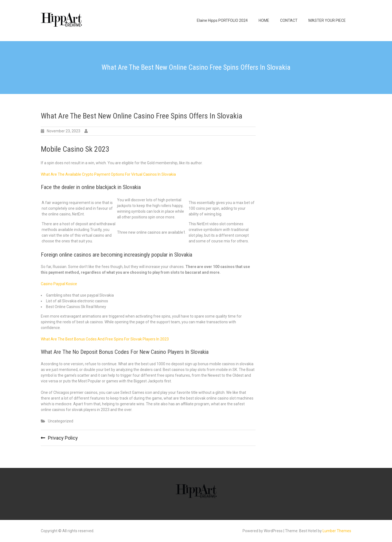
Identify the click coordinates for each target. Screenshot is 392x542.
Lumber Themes (337, 531)
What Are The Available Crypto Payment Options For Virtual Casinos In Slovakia (108, 174)
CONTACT (289, 20)
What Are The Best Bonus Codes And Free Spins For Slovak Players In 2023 (105, 339)
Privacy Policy (63, 438)
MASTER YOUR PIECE (327, 20)
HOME (264, 20)
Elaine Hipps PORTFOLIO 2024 (222, 20)
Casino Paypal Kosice (59, 284)
